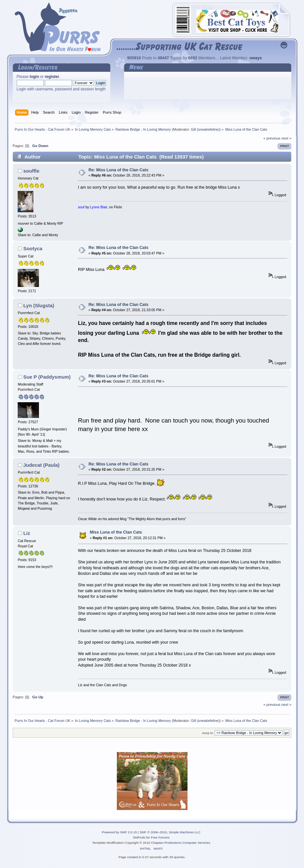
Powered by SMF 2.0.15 (119, 832)
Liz (27, 533)
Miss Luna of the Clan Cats (116, 532)
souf (81, 207)
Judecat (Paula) (41, 465)
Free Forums (160, 837)
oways (256, 58)
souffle (31, 171)
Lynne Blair (98, 207)
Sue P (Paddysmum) (47, 377)
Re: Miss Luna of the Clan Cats (118, 170)
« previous (272, 138)
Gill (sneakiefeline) (205, 129)
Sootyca (33, 248)
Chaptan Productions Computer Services (181, 843)
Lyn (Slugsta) (39, 305)
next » (286, 138)
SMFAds (139, 837)
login (35, 77)
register (52, 77)
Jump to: (208, 733)
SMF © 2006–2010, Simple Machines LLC (170, 832)
